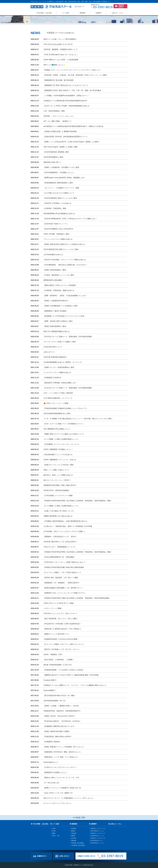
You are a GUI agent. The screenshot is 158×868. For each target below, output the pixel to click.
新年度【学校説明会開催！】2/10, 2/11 (58, 665)
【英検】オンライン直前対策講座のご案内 (59, 367)
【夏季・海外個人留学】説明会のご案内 (58, 321)
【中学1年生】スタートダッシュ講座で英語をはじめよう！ (65, 562)
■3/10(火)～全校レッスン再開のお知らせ (58, 475)
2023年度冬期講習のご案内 (53, 157)
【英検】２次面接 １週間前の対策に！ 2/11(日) (61, 706)
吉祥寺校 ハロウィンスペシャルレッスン (59, 116)
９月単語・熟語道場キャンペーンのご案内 (60, 275)
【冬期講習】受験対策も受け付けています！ (60, 726)
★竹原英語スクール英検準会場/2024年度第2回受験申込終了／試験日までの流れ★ (73, 126)
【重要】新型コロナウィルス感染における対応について (64, 434)
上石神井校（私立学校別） (78, 845)
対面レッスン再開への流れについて (56, 470)
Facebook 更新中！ (51, 680)
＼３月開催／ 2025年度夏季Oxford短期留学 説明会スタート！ (67, 96)
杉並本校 (74, 828)
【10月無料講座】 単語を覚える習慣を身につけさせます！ (65, 265)
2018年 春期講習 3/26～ (53, 654)
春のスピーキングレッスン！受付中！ (57, 480)
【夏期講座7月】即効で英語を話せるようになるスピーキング (66, 85)
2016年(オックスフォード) (98, 833)
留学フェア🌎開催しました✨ (54, 65)
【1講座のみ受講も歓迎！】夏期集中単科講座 (60, 131)
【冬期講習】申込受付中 (52, 378)
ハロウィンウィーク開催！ (53, 608)
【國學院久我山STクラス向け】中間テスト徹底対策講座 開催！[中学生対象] (71, 675)
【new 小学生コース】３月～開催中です (58, 793)
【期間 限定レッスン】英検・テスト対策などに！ (61, 757)
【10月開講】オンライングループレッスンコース (61, 444)
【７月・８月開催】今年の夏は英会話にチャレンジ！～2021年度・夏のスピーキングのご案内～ (78, 419)
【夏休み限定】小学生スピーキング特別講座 (60, 285)
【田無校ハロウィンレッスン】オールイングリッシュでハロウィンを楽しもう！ (73, 70)
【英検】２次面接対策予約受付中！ (56, 301)
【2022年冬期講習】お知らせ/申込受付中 (58, 229)
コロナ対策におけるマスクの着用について (59, 193)
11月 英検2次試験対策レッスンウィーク (58, 398)
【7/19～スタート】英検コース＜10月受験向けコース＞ (64, 424)
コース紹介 (66, 13)
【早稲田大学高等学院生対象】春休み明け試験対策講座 (64, 567)
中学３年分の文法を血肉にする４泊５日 (58, 44)
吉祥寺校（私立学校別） (78, 843)
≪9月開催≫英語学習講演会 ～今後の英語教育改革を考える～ (66, 521)
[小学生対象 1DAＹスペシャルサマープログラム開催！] (64, 531)
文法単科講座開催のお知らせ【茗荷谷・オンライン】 (63, 362)
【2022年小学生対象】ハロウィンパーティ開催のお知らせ (65, 260)
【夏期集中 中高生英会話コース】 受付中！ (60, 537)
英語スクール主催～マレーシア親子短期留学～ (60, 39)
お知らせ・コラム (117, 13)
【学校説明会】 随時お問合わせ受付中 (57, 737)
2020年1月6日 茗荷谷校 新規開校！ (57, 490)
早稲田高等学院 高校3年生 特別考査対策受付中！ (63, 711)
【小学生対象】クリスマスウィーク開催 (58, 496)
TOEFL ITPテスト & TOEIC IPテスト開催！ (59, 603)
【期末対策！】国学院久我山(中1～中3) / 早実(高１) (62, 629)
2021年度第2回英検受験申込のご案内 (57, 413)
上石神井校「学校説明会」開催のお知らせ (59, 290)
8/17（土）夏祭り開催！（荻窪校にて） (58, 121)
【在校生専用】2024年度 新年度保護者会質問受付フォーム (65, 137)
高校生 (54, 833)
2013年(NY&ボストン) (97, 841)
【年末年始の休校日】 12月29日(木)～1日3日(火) (62, 721)
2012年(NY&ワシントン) (97, 843)
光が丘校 (74, 838)
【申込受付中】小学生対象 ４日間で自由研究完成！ (62, 624)
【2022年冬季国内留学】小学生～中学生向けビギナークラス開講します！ (70, 219)
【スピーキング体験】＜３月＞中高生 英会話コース (62, 572)
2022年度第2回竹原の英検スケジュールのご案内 (61, 249)
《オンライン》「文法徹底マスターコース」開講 (61, 188)
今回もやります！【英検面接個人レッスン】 (60, 547)
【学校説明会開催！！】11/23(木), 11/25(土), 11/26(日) (63, 670)
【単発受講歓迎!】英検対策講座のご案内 (58, 183)
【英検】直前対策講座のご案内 (55, 270)
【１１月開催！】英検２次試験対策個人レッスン (61, 439)
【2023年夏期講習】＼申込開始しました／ (60, 172)
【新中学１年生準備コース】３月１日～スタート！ (62, 649)
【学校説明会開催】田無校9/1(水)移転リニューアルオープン (65, 408)
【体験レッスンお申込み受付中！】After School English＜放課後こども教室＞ (72, 142)
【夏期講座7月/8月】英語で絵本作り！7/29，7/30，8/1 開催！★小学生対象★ (72, 90)
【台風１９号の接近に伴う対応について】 (59, 511)
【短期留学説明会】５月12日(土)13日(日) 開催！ (61, 639)
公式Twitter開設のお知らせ (53, 255)
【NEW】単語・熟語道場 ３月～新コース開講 (61, 578)
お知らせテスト (49, 352)
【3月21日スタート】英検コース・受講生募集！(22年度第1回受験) (68, 337)
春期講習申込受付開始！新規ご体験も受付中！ (60, 485)
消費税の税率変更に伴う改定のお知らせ (58, 516)
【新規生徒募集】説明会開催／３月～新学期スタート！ (64, 588)
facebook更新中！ (50, 690)
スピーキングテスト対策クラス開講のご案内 (60, 342)
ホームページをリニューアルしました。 (58, 803)
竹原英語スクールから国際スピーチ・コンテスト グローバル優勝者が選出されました (75, 685)
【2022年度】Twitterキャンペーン (56, 224)
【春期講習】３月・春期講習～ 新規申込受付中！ (62, 583)
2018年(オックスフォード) (98, 828)
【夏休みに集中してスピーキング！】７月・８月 (61, 778)
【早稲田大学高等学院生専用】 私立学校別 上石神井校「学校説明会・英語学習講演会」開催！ (78, 501)
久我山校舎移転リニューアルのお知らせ (58, 455)
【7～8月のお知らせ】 (52, 783)
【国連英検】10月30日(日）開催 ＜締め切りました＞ (63, 752)
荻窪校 (73, 831)
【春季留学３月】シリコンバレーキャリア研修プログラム (64, 593)
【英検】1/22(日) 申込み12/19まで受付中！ (60, 716)
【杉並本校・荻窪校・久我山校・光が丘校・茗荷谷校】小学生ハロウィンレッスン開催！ (76, 75)
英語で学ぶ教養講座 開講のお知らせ (57, 331)
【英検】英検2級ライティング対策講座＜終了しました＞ (64, 747)
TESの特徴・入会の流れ (44, 13)
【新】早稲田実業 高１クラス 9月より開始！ (61, 619)
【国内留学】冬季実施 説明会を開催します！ (60, 383)
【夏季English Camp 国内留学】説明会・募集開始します (64, 178)
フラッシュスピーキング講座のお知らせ (58, 239)
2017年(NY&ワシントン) (97, 831)
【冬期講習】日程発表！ (52, 742)
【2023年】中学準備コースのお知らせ (57, 203)
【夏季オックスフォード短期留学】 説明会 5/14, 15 (62, 788)
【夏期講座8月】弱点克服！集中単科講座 (58, 80)
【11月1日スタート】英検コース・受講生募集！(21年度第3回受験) (68, 388)
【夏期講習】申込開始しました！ (56, 772)
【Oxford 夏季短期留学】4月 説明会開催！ (60, 557)
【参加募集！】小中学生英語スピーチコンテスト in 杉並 (64, 316)
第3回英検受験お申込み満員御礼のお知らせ (59, 214)
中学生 (54, 831)
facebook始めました (51, 762)
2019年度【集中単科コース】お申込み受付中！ (61, 542)
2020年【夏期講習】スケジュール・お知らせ (60, 460)
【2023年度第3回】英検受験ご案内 (56, 152)
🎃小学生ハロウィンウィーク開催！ (57, 403)
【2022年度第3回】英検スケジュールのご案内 (60, 198)
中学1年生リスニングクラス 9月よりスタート (61, 613)
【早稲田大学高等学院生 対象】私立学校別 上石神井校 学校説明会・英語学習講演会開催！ (77, 598)
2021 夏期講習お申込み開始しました (57, 429)
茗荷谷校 (74, 841)
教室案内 (83, 13)
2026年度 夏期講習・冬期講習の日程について (61, 49)
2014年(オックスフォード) (98, 838)
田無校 (73, 836)
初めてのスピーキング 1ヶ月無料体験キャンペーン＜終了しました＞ (69, 798)
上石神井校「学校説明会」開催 (55, 208)
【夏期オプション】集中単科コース (56, 634)
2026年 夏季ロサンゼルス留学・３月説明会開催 (61, 60)
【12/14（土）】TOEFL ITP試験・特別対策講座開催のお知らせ (67, 106)
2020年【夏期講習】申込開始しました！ (58, 449)
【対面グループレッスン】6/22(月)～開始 (59, 465)
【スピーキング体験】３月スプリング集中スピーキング (64, 644)
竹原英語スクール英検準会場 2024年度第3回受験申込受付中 (65, 101)
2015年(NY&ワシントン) (97, 836)
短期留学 (99, 13)
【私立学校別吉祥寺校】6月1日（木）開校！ (60, 696)
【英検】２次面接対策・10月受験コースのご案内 (61, 167)
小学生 (54, 828)
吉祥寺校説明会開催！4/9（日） (55, 701)
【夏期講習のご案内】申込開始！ (56, 311)
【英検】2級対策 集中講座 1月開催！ (57, 731)
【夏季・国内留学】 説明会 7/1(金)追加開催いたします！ (65, 296)
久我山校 (74, 833)
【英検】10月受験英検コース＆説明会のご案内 (61, 306)
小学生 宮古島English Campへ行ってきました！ (61, 55)
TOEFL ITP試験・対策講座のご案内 (56, 234)
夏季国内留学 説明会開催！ (53, 280)
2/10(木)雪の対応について (53, 347)
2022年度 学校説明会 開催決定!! (55, 357)
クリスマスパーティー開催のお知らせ (57, 372)
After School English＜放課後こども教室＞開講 (60, 147)
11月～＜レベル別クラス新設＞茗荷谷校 (58, 393)
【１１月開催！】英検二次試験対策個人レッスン (61, 506)
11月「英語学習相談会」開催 (54, 111)
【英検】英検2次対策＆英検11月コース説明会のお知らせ (64, 244)
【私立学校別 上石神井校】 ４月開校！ (59, 660)
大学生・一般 (56, 836)
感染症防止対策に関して (52, 162)
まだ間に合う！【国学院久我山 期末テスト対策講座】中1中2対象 (68, 526)
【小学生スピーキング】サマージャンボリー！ (60, 767)
